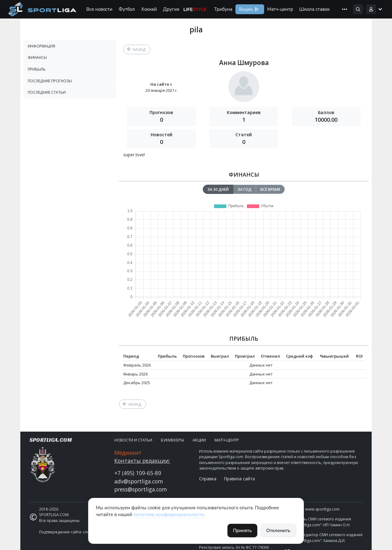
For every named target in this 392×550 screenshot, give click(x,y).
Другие (171, 9)
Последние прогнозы (50, 81)
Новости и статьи (133, 440)
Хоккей (149, 9)
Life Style (195, 9)
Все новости (99, 9)
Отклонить (278, 531)
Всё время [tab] (270, 189)
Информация (41, 46)
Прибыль (37, 69)
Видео (245, 9)
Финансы (37, 57)
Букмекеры (172, 440)
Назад (139, 49)
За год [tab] (245, 189)
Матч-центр (280, 9)
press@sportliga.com (141, 489)
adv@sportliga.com (139, 481)
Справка (208, 479)
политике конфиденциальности (169, 515)
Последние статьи (47, 92)
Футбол (127, 9)
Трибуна (223, 9)
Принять (242, 531)
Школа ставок (314, 9)
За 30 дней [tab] (218, 189)
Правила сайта (239, 479)
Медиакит (128, 453)
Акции (199, 440)
